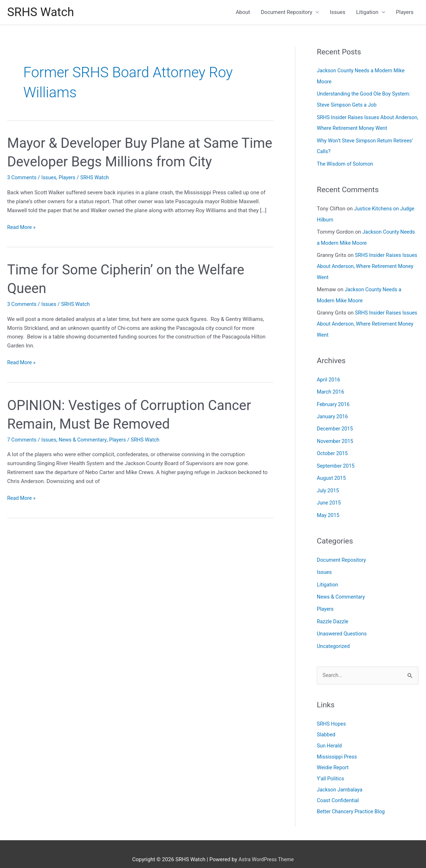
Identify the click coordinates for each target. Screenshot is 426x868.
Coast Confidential (339, 790)
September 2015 (337, 460)
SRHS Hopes (332, 715)
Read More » (22, 228)
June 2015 (329, 496)
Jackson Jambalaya (341, 780)
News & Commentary (86, 441)
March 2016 (331, 387)
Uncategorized (334, 638)
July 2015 (328, 484)
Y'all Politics (331, 769)
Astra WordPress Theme (266, 848)
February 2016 (334, 400)
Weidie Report (333, 758)
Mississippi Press (338, 747)
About (243, 13)
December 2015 (336, 424)
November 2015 (336, 436)
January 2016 (333, 412)
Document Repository (287, 13)
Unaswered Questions (343, 625)
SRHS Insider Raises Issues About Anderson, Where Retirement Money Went (367, 264)
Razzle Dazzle (333, 613)
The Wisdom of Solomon (346, 163)
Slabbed (326, 726)
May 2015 (329, 508)
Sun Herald (330, 737)
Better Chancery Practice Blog (352, 801)
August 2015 (332, 472)
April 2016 (329, 376)
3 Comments (23, 179)
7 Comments (23, 441)
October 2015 (333, 448)
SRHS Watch (42, 13)
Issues (338, 13)
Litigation (367, 13)
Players (405, 13)
